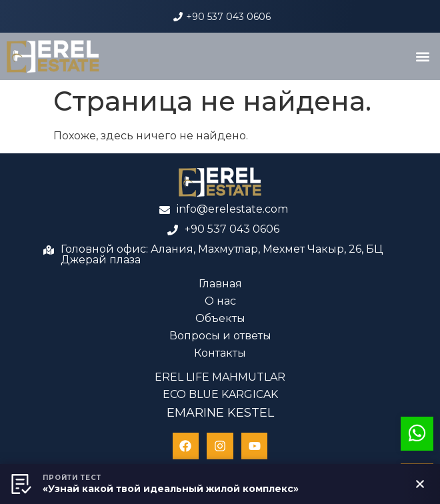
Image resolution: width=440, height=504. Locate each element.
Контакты (220, 353)
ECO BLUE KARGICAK (220, 394)
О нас (220, 301)
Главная (220, 284)
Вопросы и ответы (220, 336)
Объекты (220, 318)
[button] (422, 56)
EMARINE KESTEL (220, 413)
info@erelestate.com (232, 209)
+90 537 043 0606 (228, 17)
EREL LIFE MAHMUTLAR (220, 377)
